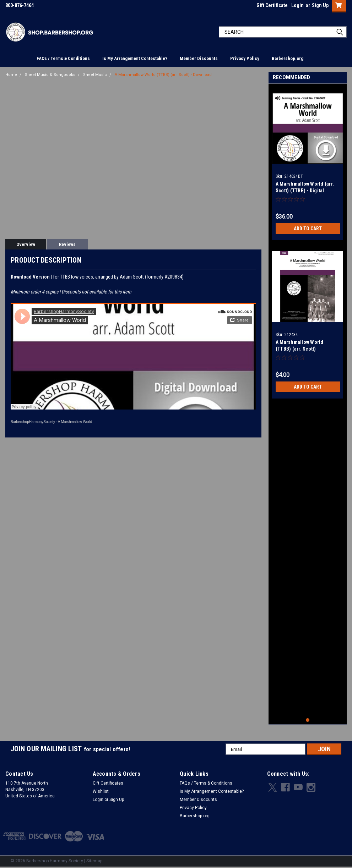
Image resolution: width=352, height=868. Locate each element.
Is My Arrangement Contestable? (135, 58)
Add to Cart (308, 229)
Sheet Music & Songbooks (50, 75)
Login (297, 5)
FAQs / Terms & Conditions (63, 58)
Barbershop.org (288, 58)
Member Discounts (199, 58)
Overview (26, 244)
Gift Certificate (272, 5)
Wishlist (101, 791)
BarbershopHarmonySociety (33, 422)
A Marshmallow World (75, 422)
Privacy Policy (245, 58)
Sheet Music (95, 75)
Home (11, 75)
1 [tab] (308, 720)
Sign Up (320, 5)
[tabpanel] (308, 164)
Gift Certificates (108, 783)
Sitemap (94, 861)
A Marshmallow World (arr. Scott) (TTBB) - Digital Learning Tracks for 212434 (306, 191)
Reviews (67, 244)
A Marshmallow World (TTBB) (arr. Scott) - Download (163, 75)
